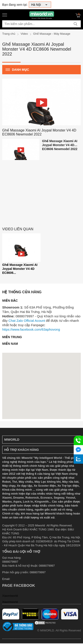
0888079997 (38, 572)
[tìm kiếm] (75, 24)
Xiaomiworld (10, 596)
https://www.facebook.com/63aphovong (31, 329)
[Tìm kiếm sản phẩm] (41, 24)
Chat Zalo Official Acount (27, 321)
